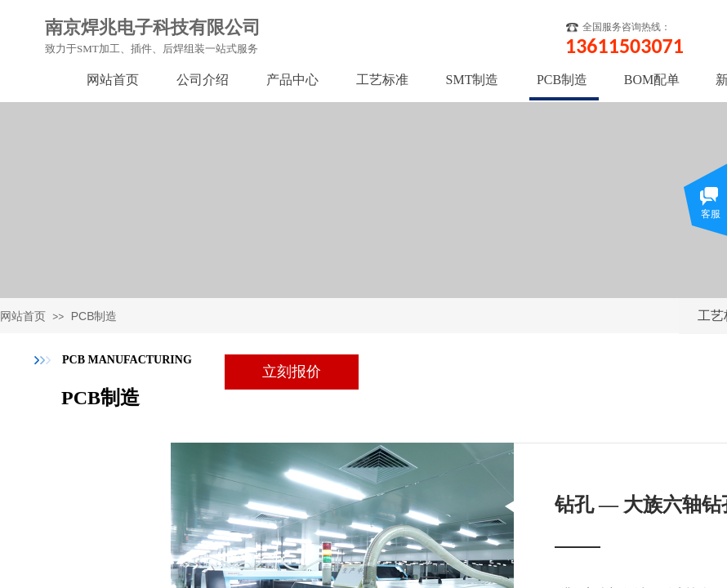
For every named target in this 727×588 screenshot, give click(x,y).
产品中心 (292, 80)
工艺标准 (382, 80)
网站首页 (23, 316)
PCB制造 (94, 316)
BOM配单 (652, 80)
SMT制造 (473, 80)
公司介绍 (203, 80)
